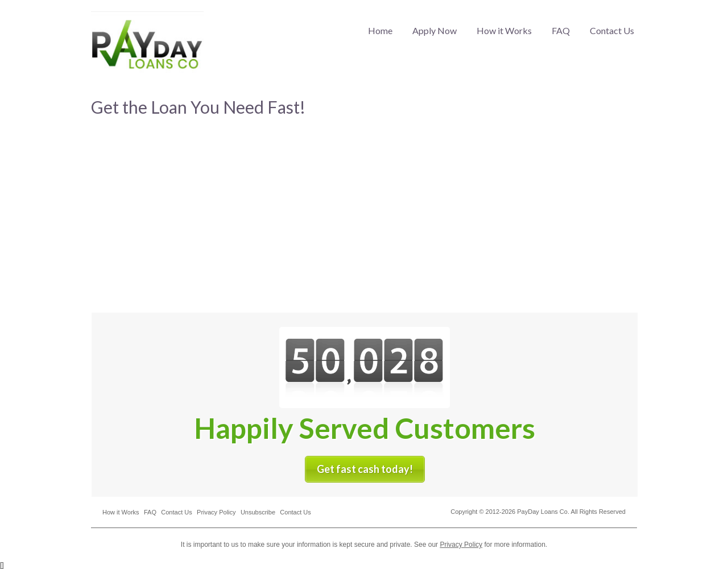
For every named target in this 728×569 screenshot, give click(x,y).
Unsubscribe (258, 512)
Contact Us (612, 30)
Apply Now (435, 30)
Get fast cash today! (365, 469)
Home (380, 30)
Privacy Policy (216, 512)
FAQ (561, 30)
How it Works (504, 30)
